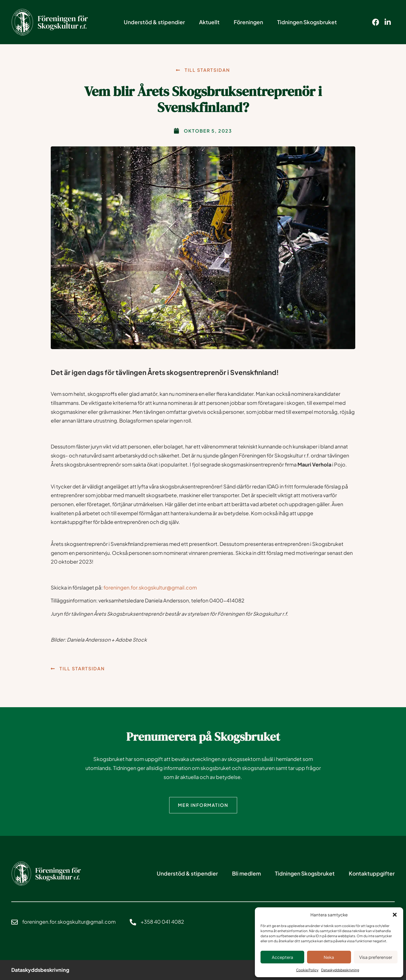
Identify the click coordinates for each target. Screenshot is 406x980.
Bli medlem (246, 873)
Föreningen (248, 22)
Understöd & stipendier (154, 22)
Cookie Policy (307, 970)
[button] (395, 915)
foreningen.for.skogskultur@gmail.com (150, 588)
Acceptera (283, 957)
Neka (329, 957)
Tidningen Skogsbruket (307, 22)
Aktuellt (209, 22)
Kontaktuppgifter (372, 873)
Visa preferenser (376, 957)
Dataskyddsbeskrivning (340, 970)
